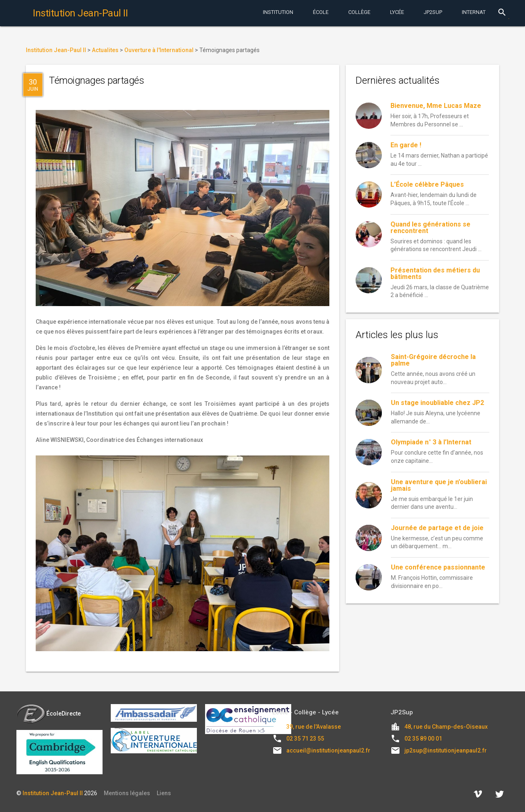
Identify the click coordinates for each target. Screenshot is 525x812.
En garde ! (406, 145)
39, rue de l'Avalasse (314, 727)
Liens (164, 793)
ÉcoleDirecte (49, 714)
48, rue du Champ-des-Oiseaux (446, 727)
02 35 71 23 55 (305, 739)
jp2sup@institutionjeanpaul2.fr (446, 750)
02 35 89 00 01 (423, 739)
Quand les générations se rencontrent (430, 228)
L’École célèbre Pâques (427, 184)
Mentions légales (127, 793)
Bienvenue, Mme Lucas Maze (436, 106)
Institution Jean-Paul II (53, 793)
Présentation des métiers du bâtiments (435, 273)
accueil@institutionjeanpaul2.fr (328, 750)
